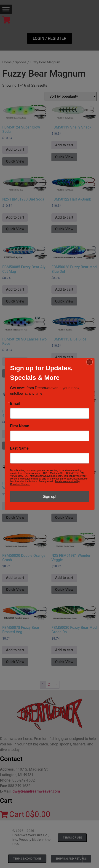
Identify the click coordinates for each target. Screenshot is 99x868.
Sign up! (49, 497)
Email (15, 404)
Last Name (19, 448)
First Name (20, 426)
